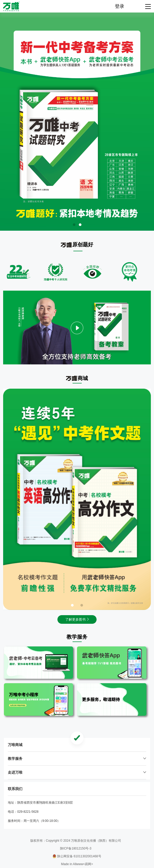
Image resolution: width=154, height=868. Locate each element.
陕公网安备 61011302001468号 (77, 856)
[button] (74, 225)
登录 (120, 6)
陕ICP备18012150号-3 (76, 848)
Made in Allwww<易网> (77, 864)
